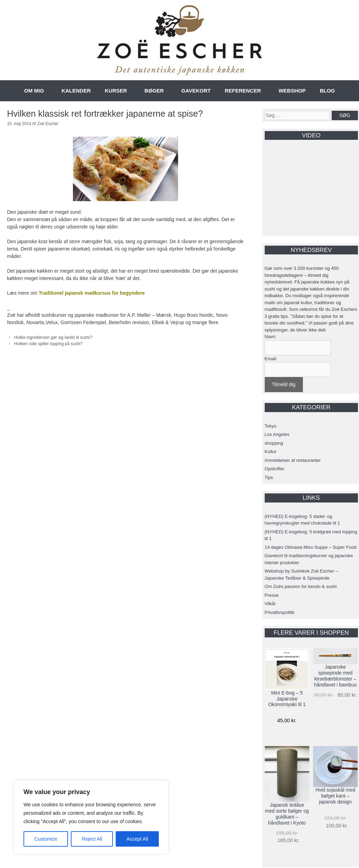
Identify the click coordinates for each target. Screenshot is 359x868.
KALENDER (76, 91)
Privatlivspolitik (280, 612)
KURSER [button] (116, 91)
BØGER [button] (154, 91)
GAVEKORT (196, 91)
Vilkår (270, 604)
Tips (269, 477)
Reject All (92, 839)
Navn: (271, 337)
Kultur (271, 452)
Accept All (137, 839)
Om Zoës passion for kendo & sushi (301, 586)
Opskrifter (275, 469)
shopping (274, 443)
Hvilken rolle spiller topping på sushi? (48, 344)
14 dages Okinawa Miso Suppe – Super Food (311, 547)
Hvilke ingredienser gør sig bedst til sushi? (53, 337)
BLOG (327, 91)
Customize (46, 839)
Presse (272, 595)
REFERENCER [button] (243, 91)
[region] (91, 817)
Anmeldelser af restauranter (293, 460)
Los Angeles (277, 434)
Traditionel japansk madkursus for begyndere (92, 293)
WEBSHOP (292, 91)
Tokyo (271, 426)
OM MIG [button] (34, 91)
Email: (271, 359)
